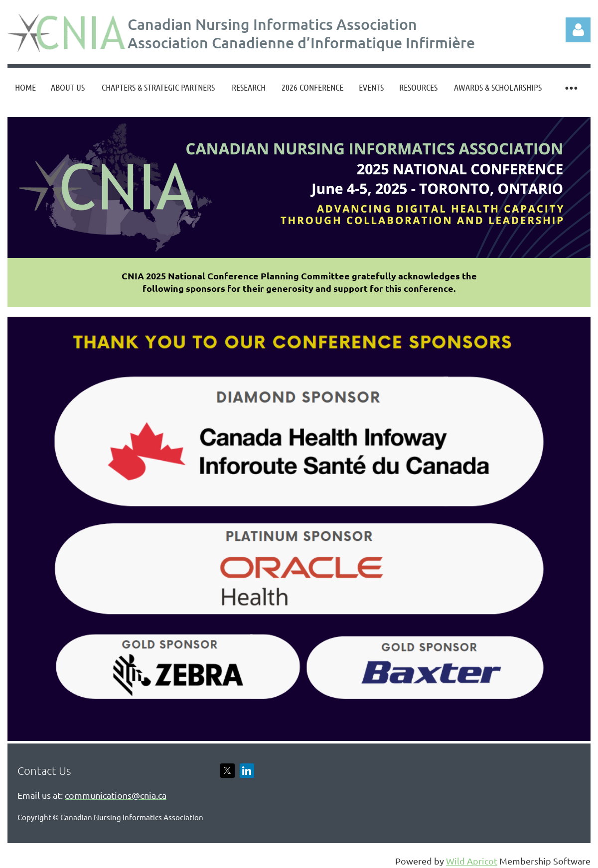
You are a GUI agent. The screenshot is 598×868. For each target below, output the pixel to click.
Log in (578, 30)
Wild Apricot (472, 861)
